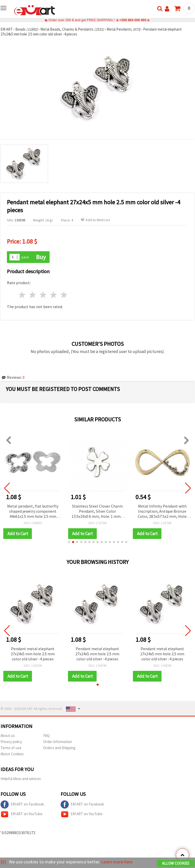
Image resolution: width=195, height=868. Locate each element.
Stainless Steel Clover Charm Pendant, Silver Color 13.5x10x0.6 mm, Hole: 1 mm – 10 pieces (97, 512)
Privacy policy (11, 742)
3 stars (43, 295)
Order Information (58, 742)
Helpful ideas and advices (21, 779)
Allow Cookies (176, 863)
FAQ (46, 735)
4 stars (54, 295)
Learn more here (117, 862)
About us (8, 735)
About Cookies (12, 754)
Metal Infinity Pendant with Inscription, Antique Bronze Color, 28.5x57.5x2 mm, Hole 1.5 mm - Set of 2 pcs (162, 512)
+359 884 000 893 (133, 20)
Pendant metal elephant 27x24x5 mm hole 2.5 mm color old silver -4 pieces (33, 654)
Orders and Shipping (59, 748)
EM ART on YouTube (21, 814)
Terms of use (11, 748)
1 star (22, 295)
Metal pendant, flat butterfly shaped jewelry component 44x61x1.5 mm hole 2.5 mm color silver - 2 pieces (33, 512)
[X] (3, 862)
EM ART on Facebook (22, 804)
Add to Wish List (95, 220)
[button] (69, 542)
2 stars (33, 295)
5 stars (64, 295)
